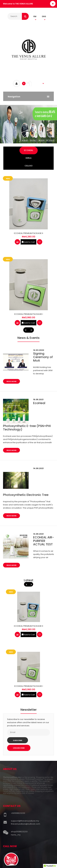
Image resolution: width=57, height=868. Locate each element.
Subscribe (18, 740)
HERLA (28, 158)
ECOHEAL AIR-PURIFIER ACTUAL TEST (44, 541)
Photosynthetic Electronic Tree (26, 495)
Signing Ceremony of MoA (43, 357)
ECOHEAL (29, 150)
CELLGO (29, 166)
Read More (11, 381)
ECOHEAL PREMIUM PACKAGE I (29, 314)
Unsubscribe (19, 748)
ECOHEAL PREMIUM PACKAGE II (28, 233)
